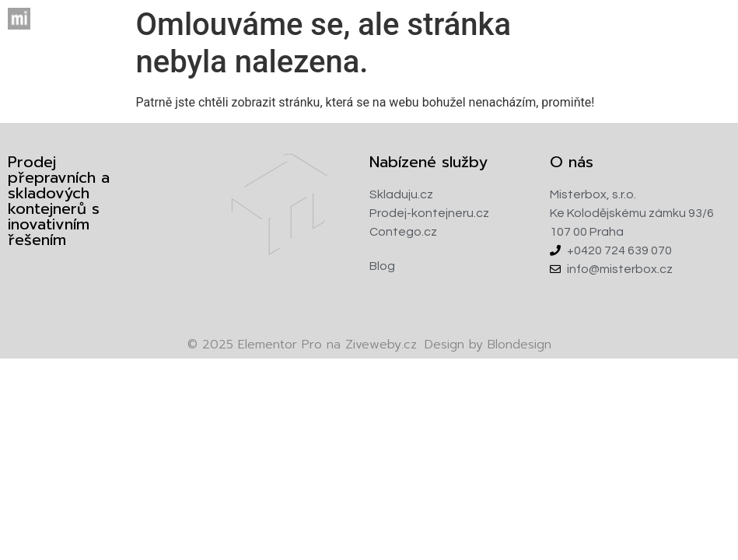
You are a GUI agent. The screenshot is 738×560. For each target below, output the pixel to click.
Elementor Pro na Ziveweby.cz (302, 345)
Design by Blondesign (488, 345)
